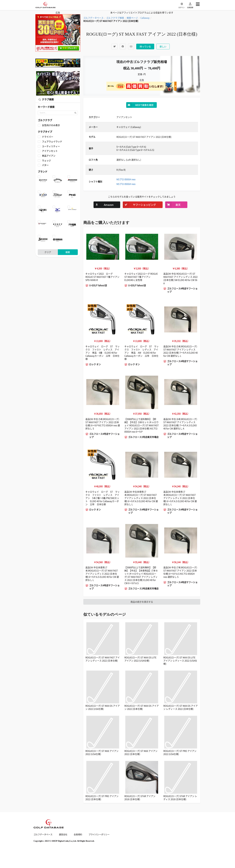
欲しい (163, 47)
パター (45, 165)
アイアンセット (50, 151)
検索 (68, 252)
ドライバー (48, 137)
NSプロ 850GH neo (126, 179)
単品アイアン (49, 156)
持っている (145, 47)
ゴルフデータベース (93, 18)
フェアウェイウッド (52, 142)
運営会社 (63, 834)
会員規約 (78, 834)
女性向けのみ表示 (51, 125)
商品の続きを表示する (142, 602)
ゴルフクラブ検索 (115, 18)
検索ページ (132, 18)
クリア (48, 252)
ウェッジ (46, 161)
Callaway (145, 18)
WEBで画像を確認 (140, 105)
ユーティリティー (51, 146)
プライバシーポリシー (99, 834)
